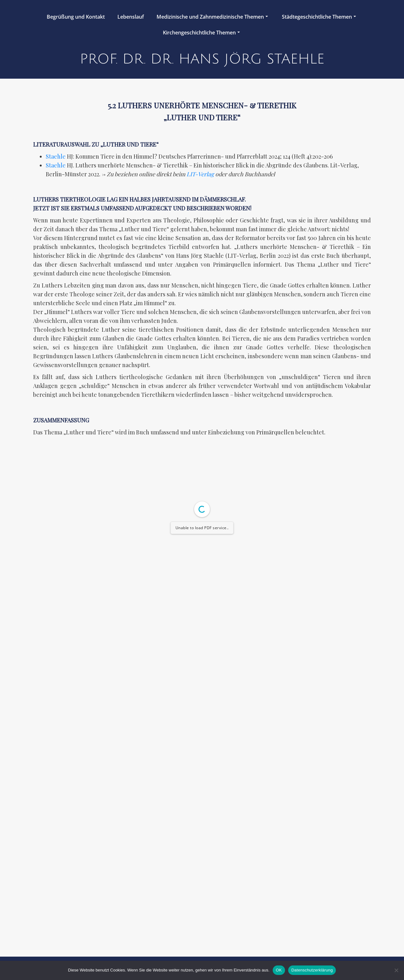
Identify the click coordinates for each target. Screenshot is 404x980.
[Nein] (396, 970)
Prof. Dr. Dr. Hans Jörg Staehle (202, 59)
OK (279, 970)
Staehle (56, 156)
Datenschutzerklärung (312, 970)
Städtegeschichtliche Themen (319, 17)
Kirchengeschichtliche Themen (201, 33)
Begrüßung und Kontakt (76, 17)
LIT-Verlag (200, 174)
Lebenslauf (131, 17)
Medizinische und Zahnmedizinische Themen (212, 17)
